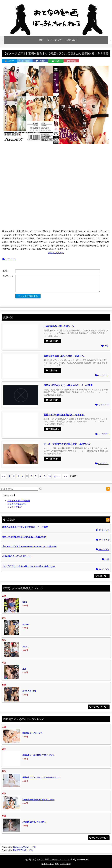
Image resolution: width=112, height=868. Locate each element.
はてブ (9, 61)
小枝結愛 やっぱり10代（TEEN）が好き (38, 755)
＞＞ (65, 476)
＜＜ (4, 476)
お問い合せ (72, 40)
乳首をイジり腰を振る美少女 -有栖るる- (64, 415)
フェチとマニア (15, 507)
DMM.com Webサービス (25, 847)
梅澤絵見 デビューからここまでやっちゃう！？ (41, 777)
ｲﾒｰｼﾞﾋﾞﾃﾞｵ (9, 259)
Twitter (40, 61)
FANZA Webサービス (23, 850)
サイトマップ (54, 40)
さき (24, 669)
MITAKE (26, 624)
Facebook (25, 61)
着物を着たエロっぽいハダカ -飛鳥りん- (64, 356)
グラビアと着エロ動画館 (19, 501)
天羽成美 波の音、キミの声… (34, 822)
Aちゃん (26, 646)
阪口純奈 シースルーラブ (32, 733)
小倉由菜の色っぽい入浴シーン (59, 326)
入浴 (105, 346)
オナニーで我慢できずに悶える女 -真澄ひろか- (67, 444)
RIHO (25, 602)
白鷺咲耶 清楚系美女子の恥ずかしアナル (38, 800)
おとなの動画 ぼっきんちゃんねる (53, 859)
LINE (56, 61)
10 (49, 476)
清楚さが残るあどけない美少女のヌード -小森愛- (69, 385)
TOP (41, 40)
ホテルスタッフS (29, 691)
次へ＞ (57, 476)
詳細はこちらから (56, 253)
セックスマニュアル (17, 504)
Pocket (71, 61)
